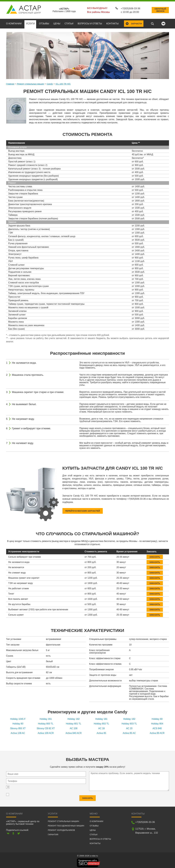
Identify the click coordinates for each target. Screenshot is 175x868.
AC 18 (101, 727)
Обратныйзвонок (160, 9)
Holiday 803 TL (129, 722)
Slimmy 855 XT (18, 727)
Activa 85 (101, 732)
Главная (10, 83)
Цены (57, 22)
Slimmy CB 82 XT (46, 727)
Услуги (30, 22)
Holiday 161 (46, 718)
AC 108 (73, 727)
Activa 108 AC (18, 732)
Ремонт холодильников (61, 829)
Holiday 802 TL (101, 722)
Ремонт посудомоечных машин (66, 824)
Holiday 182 (129, 718)
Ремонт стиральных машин (30, 83)
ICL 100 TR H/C (63, 83)
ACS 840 (157, 727)
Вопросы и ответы (90, 22)
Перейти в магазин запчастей (83, 510)
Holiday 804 (157, 722)
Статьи (69, 22)
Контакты (112, 22)
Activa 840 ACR (74, 732)
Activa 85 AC (129, 732)
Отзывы (44, 22)
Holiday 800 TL (46, 722)
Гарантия (53, 833)
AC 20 (129, 727)
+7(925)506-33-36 (129, 7)
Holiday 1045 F (18, 718)
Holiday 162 (74, 718)
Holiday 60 (157, 718)
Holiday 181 (101, 718)
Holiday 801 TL (73, 722)
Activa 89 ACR (157, 732)
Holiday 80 (18, 722)
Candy (50, 83)
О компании (14, 22)
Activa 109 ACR (46, 732)
